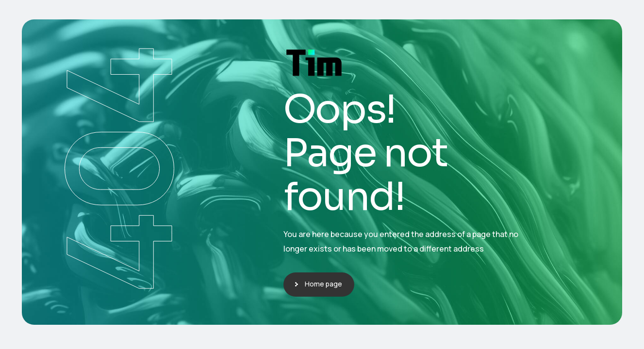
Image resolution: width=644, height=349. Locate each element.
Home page (323, 284)
